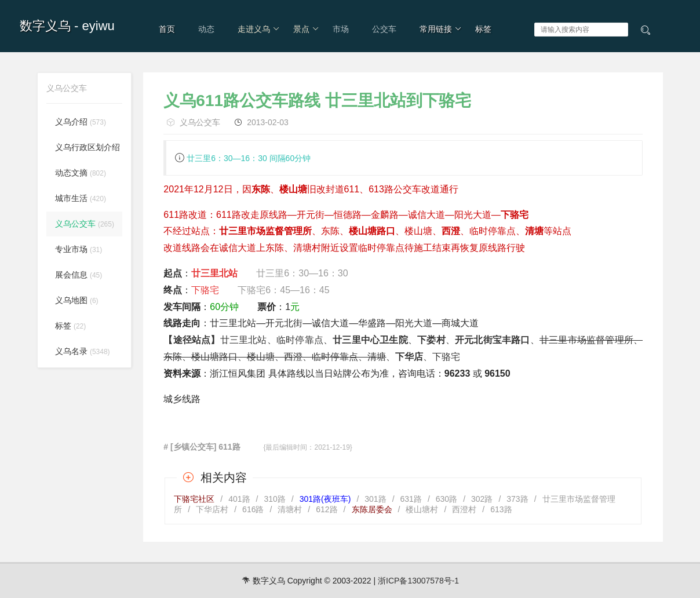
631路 (411, 499)
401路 (239, 499)
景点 (306, 29)
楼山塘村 (422, 509)
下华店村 (212, 509)
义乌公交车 (200, 122)
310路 (274, 499)
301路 (375, 499)
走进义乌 (259, 29)
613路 (501, 509)
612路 (327, 509)
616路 (253, 509)
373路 (517, 499)
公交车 (384, 29)
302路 (482, 499)
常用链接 (441, 29)
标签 (483, 29)
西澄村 (464, 509)
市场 (341, 29)
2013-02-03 (268, 122)
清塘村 (290, 509)
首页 (167, 29)
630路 (446, 499)
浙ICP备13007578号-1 (418, 581)
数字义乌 (45, 26)
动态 (206, 29)
